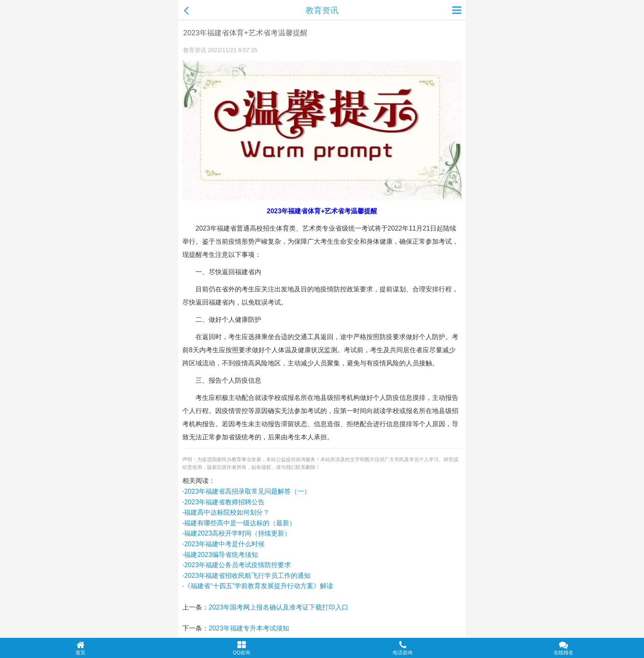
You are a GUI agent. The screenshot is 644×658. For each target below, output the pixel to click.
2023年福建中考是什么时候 (224, 544)
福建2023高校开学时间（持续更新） (237, 533)
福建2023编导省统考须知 (221, 555)
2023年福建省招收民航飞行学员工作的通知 (247, 576)
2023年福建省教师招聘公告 (224, 502)
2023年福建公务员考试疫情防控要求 (237, 565)
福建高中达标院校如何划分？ (227, 512)
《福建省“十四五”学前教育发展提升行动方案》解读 (259, 586)
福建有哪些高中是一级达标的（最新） (240, 523)
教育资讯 (322, 10)
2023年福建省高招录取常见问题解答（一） (247, 491)
